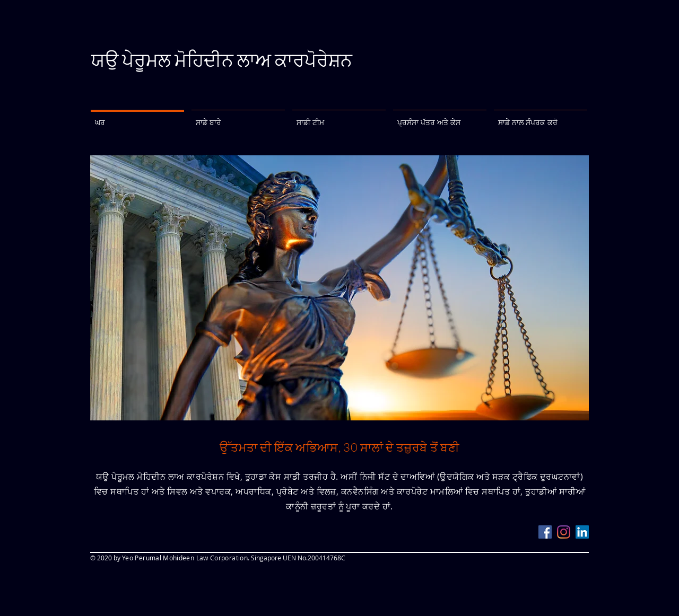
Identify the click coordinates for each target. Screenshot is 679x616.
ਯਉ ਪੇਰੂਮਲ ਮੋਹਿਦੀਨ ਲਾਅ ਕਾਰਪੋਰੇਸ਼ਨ (222, 60)
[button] (238, 118)
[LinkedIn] (582, 532)
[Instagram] (564, 532)
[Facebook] (545, 532)
